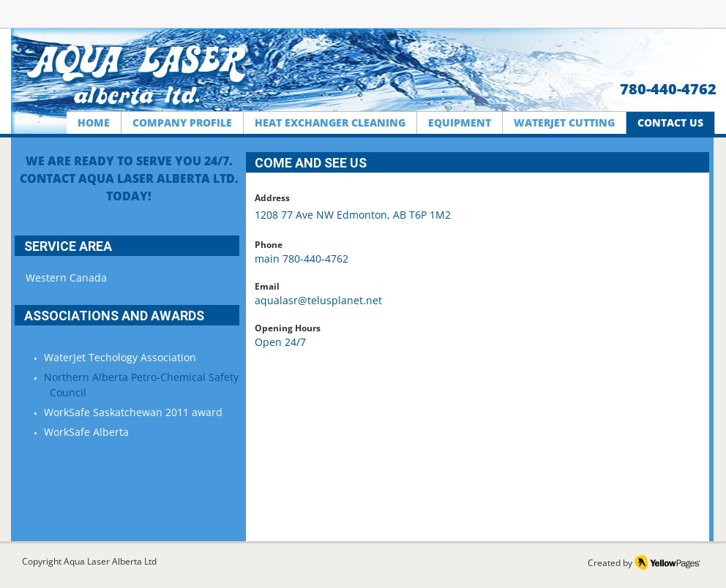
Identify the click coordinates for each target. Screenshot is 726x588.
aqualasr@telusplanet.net (318, 300)
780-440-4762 (668, 89)
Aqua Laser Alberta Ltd (110, 561)
